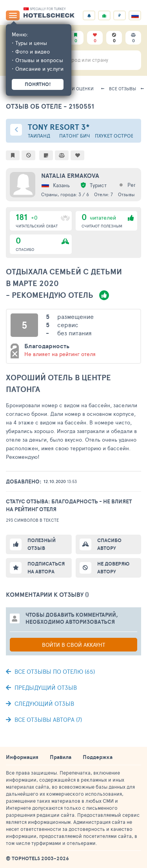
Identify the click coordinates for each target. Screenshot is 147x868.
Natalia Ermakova (70, 175)
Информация (22, 757)
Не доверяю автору (113, 568)
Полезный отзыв (42, 544)
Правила (61, 757)
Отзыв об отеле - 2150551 (50, 106)
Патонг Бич (74, 136)
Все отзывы (122, 89)
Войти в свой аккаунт (73, 645)
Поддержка (98, 757)
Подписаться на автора (46, 568)
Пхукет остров (114, 136)
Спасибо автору (109, 544)
